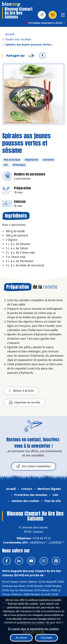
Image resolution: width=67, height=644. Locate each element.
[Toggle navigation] (63, 16)
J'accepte (46, 638)
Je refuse (21, 638)
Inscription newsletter (34, 466)
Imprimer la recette (25, 403)
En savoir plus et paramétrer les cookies (33, 629)
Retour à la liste (21, 391)
